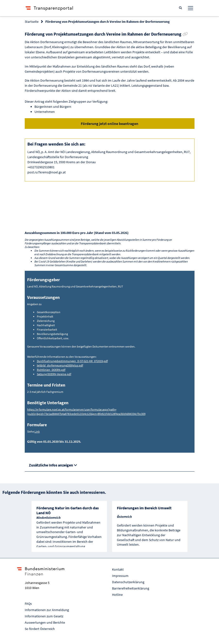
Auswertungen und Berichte (45, 622)
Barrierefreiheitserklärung (131, 588)
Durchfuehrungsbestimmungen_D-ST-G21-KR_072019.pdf (72, 361)
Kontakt (118, 569)
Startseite (32, 22)
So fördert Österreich (40, 629)
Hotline (117, 595)
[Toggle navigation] (190, 8)
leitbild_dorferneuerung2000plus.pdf (60, 365)
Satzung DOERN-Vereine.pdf (54, 374)
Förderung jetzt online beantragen (109, 124)
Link (37, 431)
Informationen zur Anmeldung (47, 610)
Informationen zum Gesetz (44, 616)
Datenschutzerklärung (128, 582)
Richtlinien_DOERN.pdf (51, 370)
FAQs (28, 604)
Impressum (120, 576)
